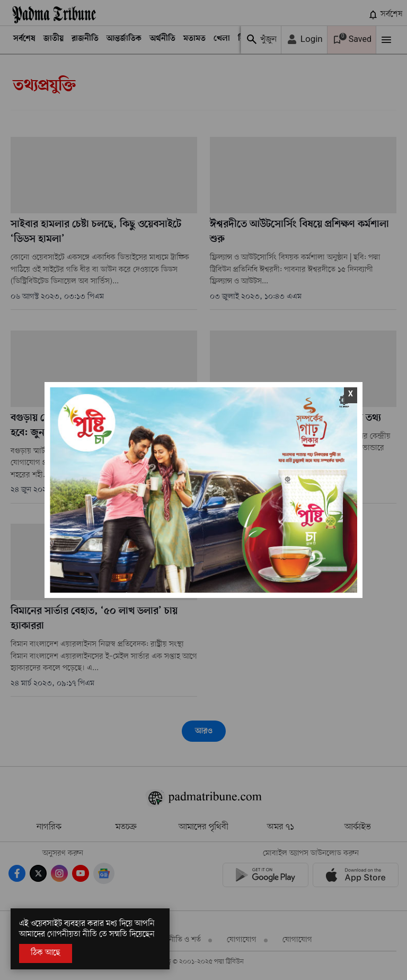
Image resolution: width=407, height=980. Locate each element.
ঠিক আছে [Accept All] (46, 953)
